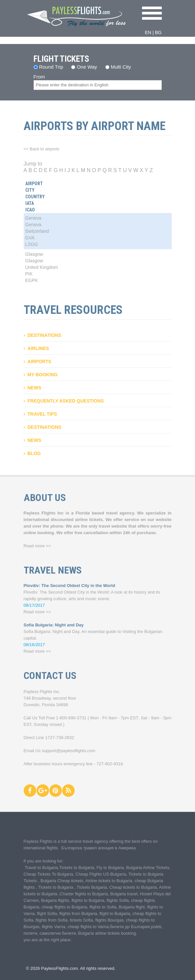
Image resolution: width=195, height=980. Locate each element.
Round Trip (51, 67)
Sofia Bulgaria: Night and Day (54, 625)
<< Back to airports (42, 149)
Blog (34, 453)
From (39, 77)
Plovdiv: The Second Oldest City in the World (70, 586)
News (35, 388)
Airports (39, 361)
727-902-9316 (110, 764)
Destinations (45, 335)
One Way (87, 67)
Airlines (38, 348)
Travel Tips (42, 414)
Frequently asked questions (66, 401)
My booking (43, 375)
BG (158, 33)
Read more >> (37, 546)
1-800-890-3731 (71, 718)
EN (148, 33)
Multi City (121, 67)
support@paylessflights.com (69, 751)
